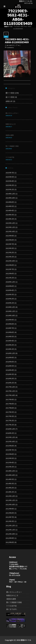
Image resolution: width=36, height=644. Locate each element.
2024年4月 (10, 210)
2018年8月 (10, 362)
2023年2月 (10, 252)
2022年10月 (10, 261)
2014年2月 (10, 488)
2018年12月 (10, 353)
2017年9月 (10, 399)
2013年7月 (10, 517)
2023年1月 (10, 257)
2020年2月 (10, 299)
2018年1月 (10, 383)
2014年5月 (10, 479)
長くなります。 (12, 609)
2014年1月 (10, 492)
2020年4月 (10, 290)
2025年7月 (10, 173)
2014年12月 (10, 471)
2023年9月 (10, 236)
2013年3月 (10, 521)
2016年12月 (10, 429)
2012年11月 (10, 530)
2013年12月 (10, 496)
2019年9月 (10, 320)
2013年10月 (10, 504)
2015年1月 (10, 467)
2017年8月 (10, 404)
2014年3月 (10, 483)
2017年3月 (10, 416)
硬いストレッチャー (12, 113)
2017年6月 (10, 408)
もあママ (11, 45)
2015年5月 (10, 458)
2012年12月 (10, 525)
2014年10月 (10, 475)
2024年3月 (10, 215)
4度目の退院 (10, 135)
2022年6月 (10, 273)
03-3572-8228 (15, 575)
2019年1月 (10, 349)
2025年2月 (10, 185)
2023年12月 (10, 223)
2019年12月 (10, 307)
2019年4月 (10, 341)
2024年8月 (10, 202)
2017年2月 (10, 420)
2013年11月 (10, 500)
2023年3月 (10, 248)
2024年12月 (10, 194)
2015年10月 (10, 441)
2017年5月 (10, 412)
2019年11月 (10, 311)
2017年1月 (10, 425)
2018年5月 (10, 366)
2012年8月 (10, 542)
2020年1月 (10, 303)
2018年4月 (10, 370)
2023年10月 (10, 231)
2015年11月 (10, 437)
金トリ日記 (10, 97)
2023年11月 (10, 227)
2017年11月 (10, 391)
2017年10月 (10, 395)
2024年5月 (10, 206)
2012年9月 (10, 538)
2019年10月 (10, 315)
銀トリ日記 (10, 93)
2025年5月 (10, 177)
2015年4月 (10, 462)
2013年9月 (10, 509)
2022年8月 (10, 265)
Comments (10, 47)
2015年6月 (10, 454)
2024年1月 (10, 219)
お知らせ (9, 101)
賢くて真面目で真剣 (12, 146)
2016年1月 (10, 433)
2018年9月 (10, 357)
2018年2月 (10, 378)
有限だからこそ (11, 124)
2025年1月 (10, 189)
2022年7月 (10, 269)
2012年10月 (10, 534)
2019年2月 (10, 345)
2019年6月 (10, 332)
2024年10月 (10, 198)
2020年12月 (10, 282)
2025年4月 (10, 181)
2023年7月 (10, 244)
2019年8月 (10, 324)
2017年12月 (10, 387)
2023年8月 (10, 240)
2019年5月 (10, 336)
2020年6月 (10, 286)
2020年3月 (10, 294)
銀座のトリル (8, 26)
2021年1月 (10, 278)
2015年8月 (10, 446)
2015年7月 (10, 450)
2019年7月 (10, 328)
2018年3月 (10, 374)
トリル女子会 (10, 157)
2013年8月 (10, 513)
